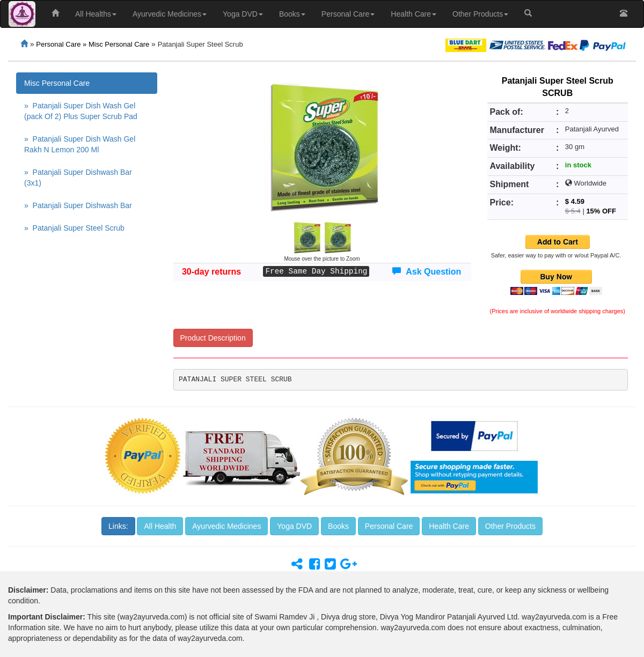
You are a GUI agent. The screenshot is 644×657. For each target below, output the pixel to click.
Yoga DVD (243, 14)
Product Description (213, 338)
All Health (160, 526)
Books (292, 14)
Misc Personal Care (57, 83)
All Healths (96, 14)
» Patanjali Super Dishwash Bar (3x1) (78, 178)
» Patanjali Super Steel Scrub (74, 228)
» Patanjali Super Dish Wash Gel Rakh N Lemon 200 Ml (80, 144)
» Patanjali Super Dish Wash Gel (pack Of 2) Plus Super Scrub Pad (81, 111)
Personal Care (348, 14)
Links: (118, 526)
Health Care (414, 14)
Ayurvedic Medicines (170, 14)
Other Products (480, 14)
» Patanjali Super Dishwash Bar (78, 205)
